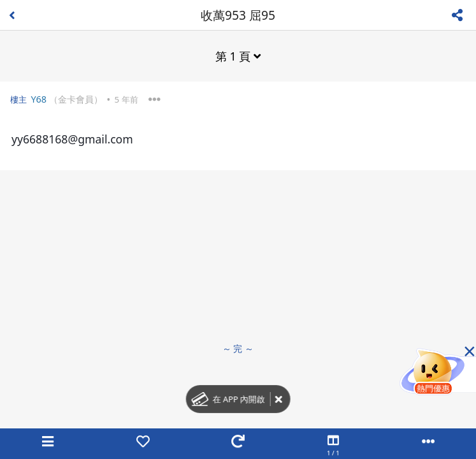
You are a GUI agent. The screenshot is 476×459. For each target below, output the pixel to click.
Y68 (39, 99)
